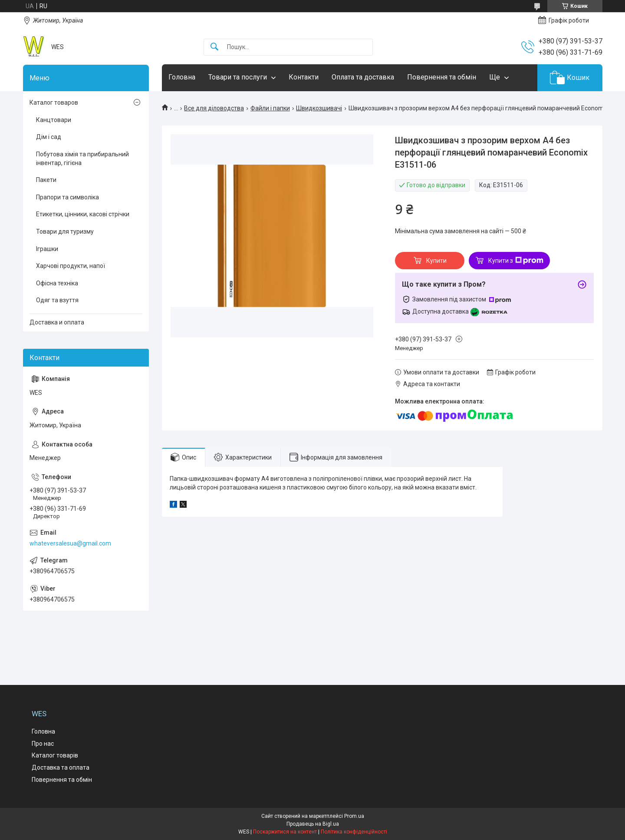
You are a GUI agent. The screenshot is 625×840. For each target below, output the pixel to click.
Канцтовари (54, 120)
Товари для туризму (65, 231)
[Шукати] (214, 47)
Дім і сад (49, 137)
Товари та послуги (238, 77)
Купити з (516, 261)
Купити (436, 261)
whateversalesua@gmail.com (70, 543)
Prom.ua (354, 816)
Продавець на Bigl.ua (313, 824)
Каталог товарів (55, 755)
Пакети (46, 180)
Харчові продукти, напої (71, 266)
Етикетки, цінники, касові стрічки (83, 214)
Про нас (43, 744)
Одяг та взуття (57, 300)
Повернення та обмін (442, 77)
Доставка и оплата (57, 322)
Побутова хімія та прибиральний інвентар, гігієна (82, 159)
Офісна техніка (57, 283)
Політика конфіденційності (354, 832)
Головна (182, 77)
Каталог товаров (54, 103)
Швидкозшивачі (319, 108)
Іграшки (47, 249)
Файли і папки (270, 108)
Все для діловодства (214, 108)
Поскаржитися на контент (285, 832)
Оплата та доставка (363, 77)
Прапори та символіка (67, 197)
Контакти (304, 77)
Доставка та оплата (61, 767)
